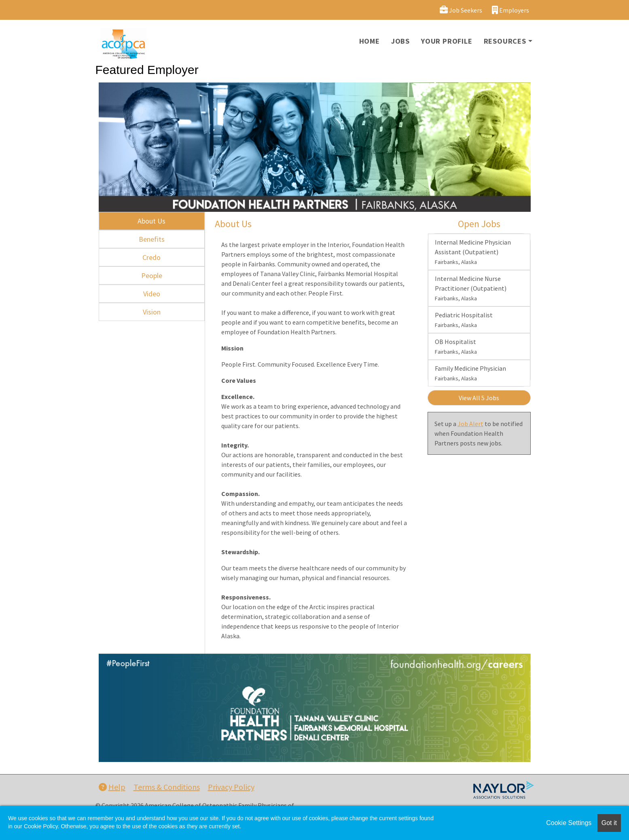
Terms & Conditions (167, 787)
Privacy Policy (231, 787)
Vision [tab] (152, 312)
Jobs (400, 41)
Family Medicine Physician (470, 373)
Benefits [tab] (152, 239)
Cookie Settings (569, 823)
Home (370, 41)
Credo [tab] (151, 257)
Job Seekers (461, 10)
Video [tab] (152, 294)
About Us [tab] (151, 221)
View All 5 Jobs (479, 398)
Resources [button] (505, 41)
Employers (510, 10)
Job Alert (470, 424)
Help (112, 787)
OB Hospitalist (456, 346)
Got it (609, 823)
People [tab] (152, 275)
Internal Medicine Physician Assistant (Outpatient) (473, 252)
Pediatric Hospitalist (464, 320)
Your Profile (447, 41)
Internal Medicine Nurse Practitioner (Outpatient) (471, 288)
